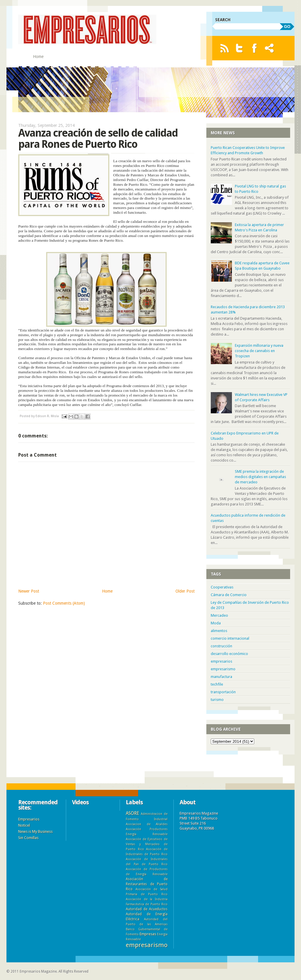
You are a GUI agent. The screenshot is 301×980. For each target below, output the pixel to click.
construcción (221, 646)
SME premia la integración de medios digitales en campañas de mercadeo (260, 477)
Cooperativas (222, 587)
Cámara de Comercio (229, 595)
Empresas (148, 934)
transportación (223, 692)
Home (38, 57)
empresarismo (223, 669)
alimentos (219, 631)
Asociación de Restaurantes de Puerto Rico (147, 884)
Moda (216, 623)
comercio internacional (230, 638)
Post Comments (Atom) (64, 603)
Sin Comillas (28, 838)
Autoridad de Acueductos (147, 909)
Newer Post (29, 591)
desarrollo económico (229, 654)
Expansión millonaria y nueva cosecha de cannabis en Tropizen (259, 351)
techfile (217, 684)
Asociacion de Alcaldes (147, 824)
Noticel (24, 825)
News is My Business (35, 831)
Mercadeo (219, 615)
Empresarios (29, 819)
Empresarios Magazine (38, 971)
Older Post (185, 591)
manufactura (221, 677)
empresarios (221, 661)
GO (287, 26)
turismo (217, 700)
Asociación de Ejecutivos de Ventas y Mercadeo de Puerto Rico (147, 844)
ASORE (132, 813)
